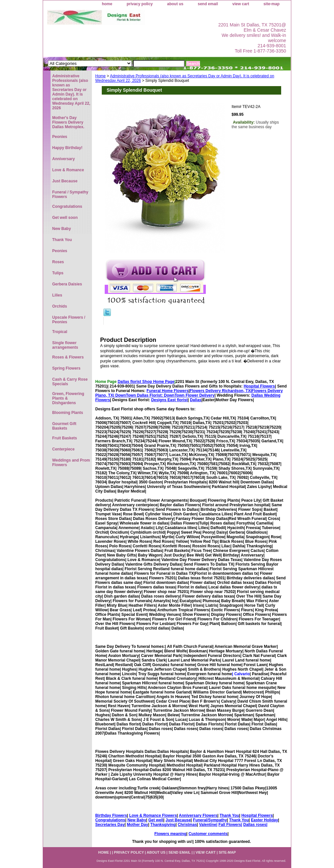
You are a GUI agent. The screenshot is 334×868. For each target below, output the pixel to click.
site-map (272, 4)
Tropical (60, 332)
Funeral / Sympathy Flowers (70, 194)
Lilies (57, 295)
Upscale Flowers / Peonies (69, 320)
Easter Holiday (264, 820)
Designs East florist (169, 400)
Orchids (60, 306)
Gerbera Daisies (67, 284)
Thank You (229, 815)
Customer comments (208, 834)
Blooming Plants (68, 413)
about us (175, 4)
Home (100, 76)
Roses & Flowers (68, 357)
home (107, 4)
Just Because (178, 820)
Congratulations (110, 820)
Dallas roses (255, 825)
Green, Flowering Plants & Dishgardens (68, 398)
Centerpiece (63, 449)
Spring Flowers (66, 368)
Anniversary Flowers (198, 815)
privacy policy (140, 4)
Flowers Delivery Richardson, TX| (220, 391)
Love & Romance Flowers (153, 815)
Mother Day (137, 825)
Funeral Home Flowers (167, 391)
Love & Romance (68, 170)
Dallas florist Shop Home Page (146, 382)
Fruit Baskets (65, 438)
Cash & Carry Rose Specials (70, 382)
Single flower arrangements (65, 345)
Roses (58, 262)
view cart (241, 4)
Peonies (60, 137)
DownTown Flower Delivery (189, 395)
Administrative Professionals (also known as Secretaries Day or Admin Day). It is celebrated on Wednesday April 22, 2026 (71, 92)
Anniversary (63, 159)
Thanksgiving (163, 825)
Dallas (196, 400)
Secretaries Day (110, 825)
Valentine (208, 825)
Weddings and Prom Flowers (71, 463)
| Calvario (241, 674)
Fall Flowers (230, 825)
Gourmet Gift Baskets (64, 426)
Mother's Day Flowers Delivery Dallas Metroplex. (68, 122)
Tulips (58, 273)
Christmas (187, 825)
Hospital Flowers (259, 386)
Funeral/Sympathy (210, 820)
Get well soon (65, 218)
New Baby (137, 820)
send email (208, 4)
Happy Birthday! (67, 148)
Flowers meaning (170, 834)
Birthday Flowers (111, 815)
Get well (156, 820)
